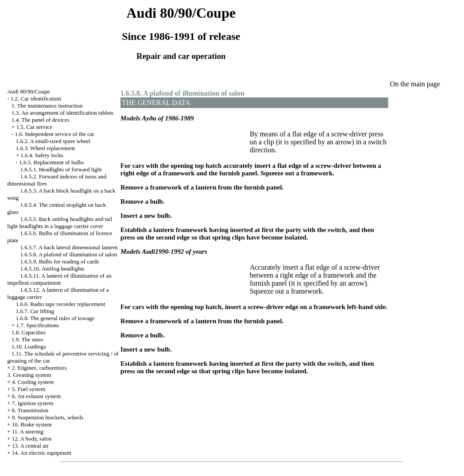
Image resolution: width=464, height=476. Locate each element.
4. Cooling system (33, 382)
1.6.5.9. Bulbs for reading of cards (59, 261)
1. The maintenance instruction (47, 106)
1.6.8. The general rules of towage (55, 318)
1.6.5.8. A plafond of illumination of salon (68, 254)
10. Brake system (32, 424)
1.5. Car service (35, 127)
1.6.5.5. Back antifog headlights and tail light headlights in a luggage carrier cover (60, 223)
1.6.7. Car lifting (35, 311)
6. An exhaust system (37, 396)
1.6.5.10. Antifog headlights (52, 269)
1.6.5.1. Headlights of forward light (61, 169)
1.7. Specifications (38, 325)
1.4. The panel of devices (40, 120)
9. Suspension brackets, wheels (48, 417)
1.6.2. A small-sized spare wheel (53, 141)
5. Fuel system (29, 389)
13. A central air (30, 446)
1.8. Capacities (29, 332)
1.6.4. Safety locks (42, 155)
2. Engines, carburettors (39, 368)
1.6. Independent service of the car (55, 134)
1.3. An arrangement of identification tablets (62, 113)
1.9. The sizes (27, 339)
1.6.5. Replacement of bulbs (51, 162)
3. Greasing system (29, 375)
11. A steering (28, 431)
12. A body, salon (32, 439)
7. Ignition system (33, 403)
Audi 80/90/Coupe (28, 91)
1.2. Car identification (36, 99)
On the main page (415, 84)
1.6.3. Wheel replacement (45, 148)
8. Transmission (30, 410)
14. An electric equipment (42, 453)
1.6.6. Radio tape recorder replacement (61, 304)
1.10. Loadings (29, 346)
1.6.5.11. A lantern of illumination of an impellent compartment (59, 279)
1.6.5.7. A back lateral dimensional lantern (69, 247)
